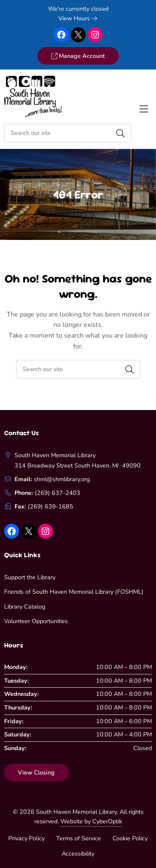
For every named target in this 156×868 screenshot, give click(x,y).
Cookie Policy (130, 838)
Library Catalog (25, 607)
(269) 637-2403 (58, 493)
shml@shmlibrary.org (62, 479)
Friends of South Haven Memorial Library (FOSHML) (74, 592)
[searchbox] (78, 369)
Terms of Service (79, 838)
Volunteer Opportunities (36, 621)
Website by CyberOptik (91, 821)
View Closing (36, 772)
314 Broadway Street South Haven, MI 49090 (78, 465)
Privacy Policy (26, 838)
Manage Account (78, 56)
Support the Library (30, 577)
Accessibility (78, 854)
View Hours (78, 18)
